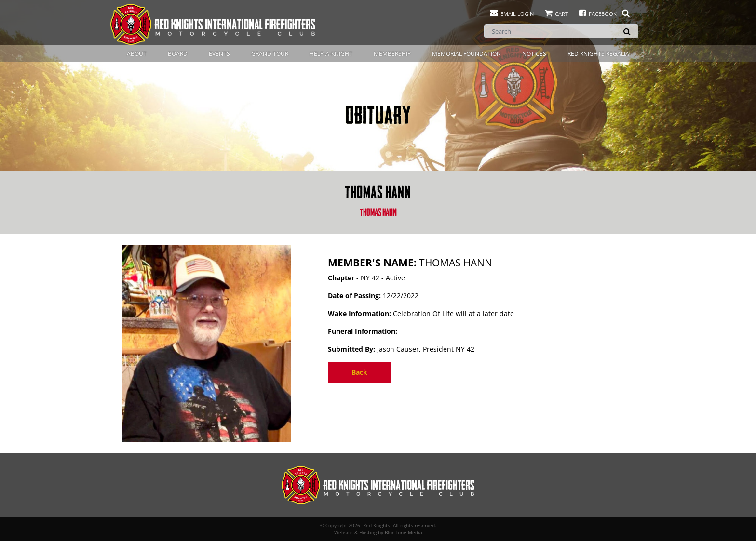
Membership (392, 54)
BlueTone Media (404, 532)
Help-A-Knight (331, 54)
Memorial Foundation (466, 54)
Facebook (604, 14)
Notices (534, 54)
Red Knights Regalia (598, 54)
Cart (556, 14)
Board (178, 54)
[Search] (561, 31)
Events (219, 54)
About (137, 54)
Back (359, 372)
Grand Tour (270, 54)
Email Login (511, 14)
